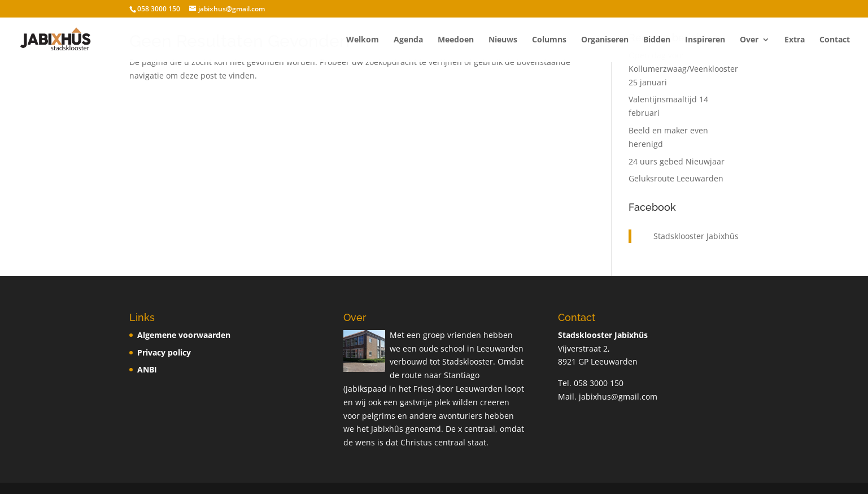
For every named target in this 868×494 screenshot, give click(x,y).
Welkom (363, 40)
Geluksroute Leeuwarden (676, 178)
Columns (549, 40)
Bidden (657, 40)
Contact (835, 40)
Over (749, 40)
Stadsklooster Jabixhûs (696, 236)
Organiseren (605, 40)
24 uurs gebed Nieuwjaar (677, 161)
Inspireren (705, 40)
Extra (795, 40)
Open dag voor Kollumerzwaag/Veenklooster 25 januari (683, 69)
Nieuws (503, 40)
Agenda (408, 40)
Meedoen (456, 40)
